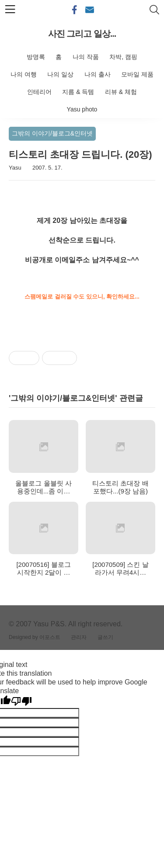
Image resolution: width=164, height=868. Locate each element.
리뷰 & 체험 (121, 92)
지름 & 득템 (78, 92)
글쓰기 (105, 637)
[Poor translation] (21, 701)
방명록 (36, 57)
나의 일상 (60, 74)
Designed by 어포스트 (35, 637)
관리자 (79, 637)
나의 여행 (24, 74)
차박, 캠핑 (123, 57)
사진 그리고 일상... (82, 34)
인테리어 (39, 92)
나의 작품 (86, 57)
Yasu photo (82, 109)
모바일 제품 (137, 74)
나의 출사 (98, 74)
